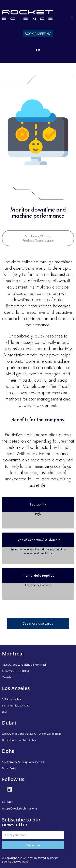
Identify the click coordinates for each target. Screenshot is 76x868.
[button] (72, 17)
